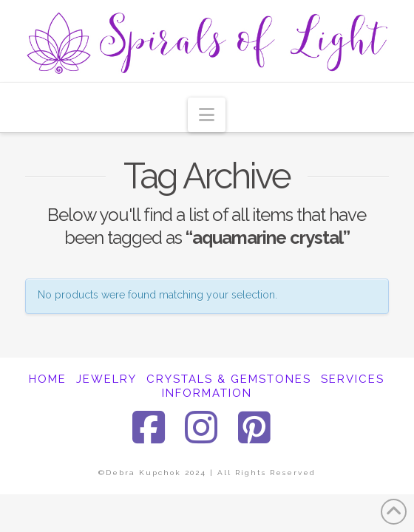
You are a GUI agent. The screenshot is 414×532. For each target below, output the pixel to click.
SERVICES (353, 379)
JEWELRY (106, 379)
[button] (207, 115)
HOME (48, 379)
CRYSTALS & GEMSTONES (229, 379)
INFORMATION (207, 393)
